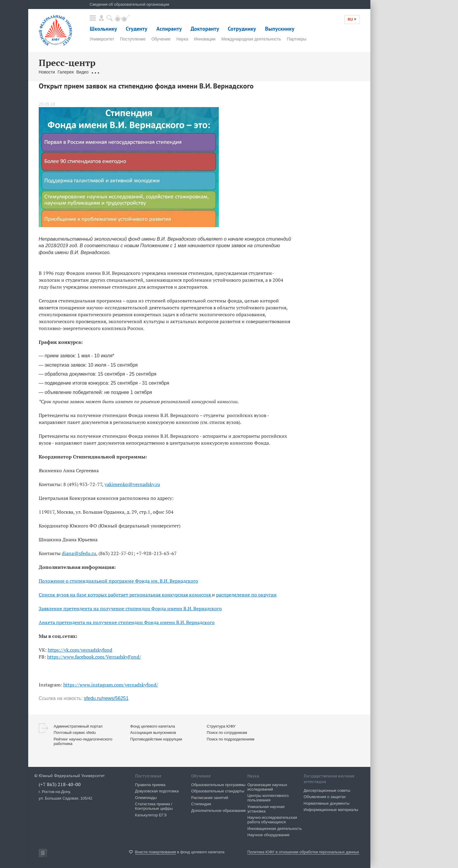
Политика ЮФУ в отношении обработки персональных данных (303, 852)
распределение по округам (246, 595)
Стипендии (201, 804)
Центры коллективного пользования (268, 798)
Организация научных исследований (267, 787)
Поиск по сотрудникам (227, 733)
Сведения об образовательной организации (130, 4)
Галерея (66, 72)
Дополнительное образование (218, 811)
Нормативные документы (327, 803)
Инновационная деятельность (275, 829)
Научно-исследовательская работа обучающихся (272, 820)
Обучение (161, 39)
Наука (182, 39)
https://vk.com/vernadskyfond (80, 650)
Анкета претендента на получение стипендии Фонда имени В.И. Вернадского (127, 622)
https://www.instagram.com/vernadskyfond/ (111, 685)
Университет (102, 39)
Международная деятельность (251, 39)
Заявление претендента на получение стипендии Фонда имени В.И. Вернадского (130, 608)
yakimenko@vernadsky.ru (132, 484)
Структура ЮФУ (221, 726)
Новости (47, 72)
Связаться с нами (151, 72)
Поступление (133, 39)
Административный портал (78, 726)
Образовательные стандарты (218, 791)
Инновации (205, 39)
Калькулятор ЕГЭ (151, 815)
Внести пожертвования (156, 852)
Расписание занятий (210, 798)
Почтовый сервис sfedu (75, 733)
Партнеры (297, 39)
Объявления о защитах (325, 797)
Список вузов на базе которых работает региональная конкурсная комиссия (125, 595)
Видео (82, 72)
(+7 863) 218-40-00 (60, 784)
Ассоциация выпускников (153, 733)
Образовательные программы (218, 785)
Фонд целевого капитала (153, 726)
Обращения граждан (111, 72)
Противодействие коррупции (156, 739)
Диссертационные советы (327, 790)
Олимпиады (146, 798)
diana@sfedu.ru (79, 553)
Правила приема (150, 785)
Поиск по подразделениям (231, 739)
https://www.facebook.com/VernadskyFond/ (94, 657)
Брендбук (181, 72)
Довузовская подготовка (157, 791)
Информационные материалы (331, 810)
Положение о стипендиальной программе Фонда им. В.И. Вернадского (118, 581)
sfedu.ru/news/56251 (106, 698)
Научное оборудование (268, 835)
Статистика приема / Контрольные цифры (154, 806)
